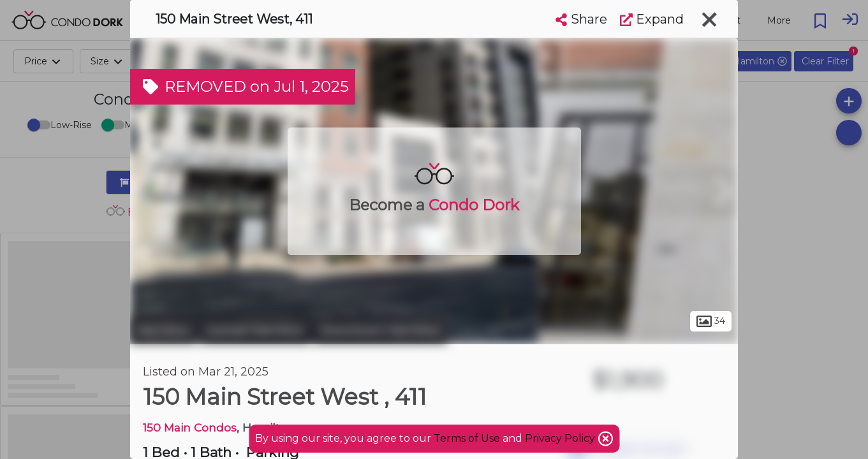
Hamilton (163, 330)
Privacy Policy (561, 438)
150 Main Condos (190, 427)
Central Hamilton (255, 330)
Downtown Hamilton (380, 330)
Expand (652, 19)
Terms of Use (467, 438)
